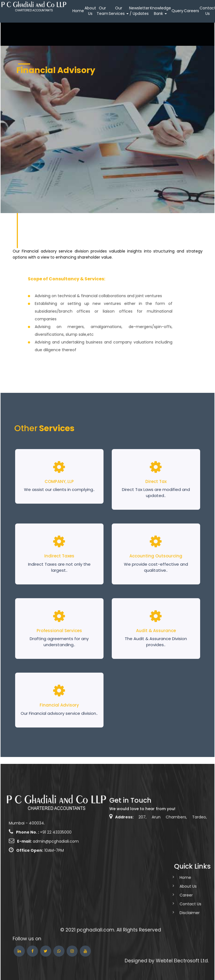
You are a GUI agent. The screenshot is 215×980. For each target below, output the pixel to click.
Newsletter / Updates (139, 11)
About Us (90, 11)
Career (173, 895)
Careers (191, 11)
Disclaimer (176, 913)
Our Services (119, 11)
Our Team (102, 11)
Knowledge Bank (160, 11)
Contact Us (177, 904)
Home (78, 11)
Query (177, 11)
